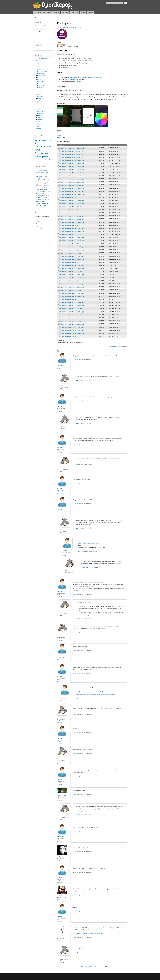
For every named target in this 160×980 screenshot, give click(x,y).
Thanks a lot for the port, (42, 200)
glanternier (60, 878)
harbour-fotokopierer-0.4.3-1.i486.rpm (71, 253)
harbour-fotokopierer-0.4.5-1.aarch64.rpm (72, 275)
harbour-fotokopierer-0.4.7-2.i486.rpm (71, 299)
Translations (39, 124)
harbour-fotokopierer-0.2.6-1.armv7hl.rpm (72, 188)
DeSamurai (39, 224)
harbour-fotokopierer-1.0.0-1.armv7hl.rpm (72, 324)
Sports (39, 92)
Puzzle (39, 115)
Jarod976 (60, 836)
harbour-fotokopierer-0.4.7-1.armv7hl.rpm (72, 287)
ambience (46, 140)
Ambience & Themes (43, 67)
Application (40, 63)
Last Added (65, 13)
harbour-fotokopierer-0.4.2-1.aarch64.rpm (72, 238)
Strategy (40, 119)
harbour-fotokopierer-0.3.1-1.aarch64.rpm (72, 201)
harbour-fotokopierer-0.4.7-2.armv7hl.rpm (72, 296)
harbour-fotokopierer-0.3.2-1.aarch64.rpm (72, 216)
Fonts (37, 126)
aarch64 (38, 140)
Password (38, 32)
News (49, 13)
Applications (39, 61)
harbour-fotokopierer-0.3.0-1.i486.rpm (71, 197)
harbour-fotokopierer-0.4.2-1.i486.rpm (71, 244)
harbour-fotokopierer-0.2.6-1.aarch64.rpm (72, 185)
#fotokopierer (72, 79)
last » (106, 967)
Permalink (59, 370)
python (38, 157)
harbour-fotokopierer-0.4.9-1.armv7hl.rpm (72, 315)
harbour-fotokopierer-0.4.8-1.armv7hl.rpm (72, 306)
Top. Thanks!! (40, 176)
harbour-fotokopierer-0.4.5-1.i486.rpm (71, 281)
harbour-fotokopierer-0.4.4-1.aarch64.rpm (72, 265)
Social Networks (42, 90)
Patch (38, 150)
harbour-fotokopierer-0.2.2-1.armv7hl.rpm (72, 167)
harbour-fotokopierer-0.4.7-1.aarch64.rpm (72, 284)
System (39, 94)
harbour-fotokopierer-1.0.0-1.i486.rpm (71, 321)
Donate (83, 13)
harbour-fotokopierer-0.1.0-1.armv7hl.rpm (72, 148)
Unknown (40, 96)
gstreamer (43, 143)
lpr (60, 697)
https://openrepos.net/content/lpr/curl (86, 690)
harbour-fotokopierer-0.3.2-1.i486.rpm (71, 210)
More (50, 159)
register (115, 347)
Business (40, 69)
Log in (110, 347)
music (49, 146)
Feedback (90, 13)
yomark (59, 896)
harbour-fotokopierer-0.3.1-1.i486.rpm (71, 207)
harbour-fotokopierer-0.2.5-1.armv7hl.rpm (72, 182)
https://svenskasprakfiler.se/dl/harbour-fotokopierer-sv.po (88, 934)
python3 (46, 157)
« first (82, 967)
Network (40, 80)
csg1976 (60, 916)
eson (58, 937)
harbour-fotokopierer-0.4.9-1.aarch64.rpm (72, 312)
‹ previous (88, 967)
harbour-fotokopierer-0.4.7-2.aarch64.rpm (72, 293)
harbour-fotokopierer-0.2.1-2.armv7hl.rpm (72, 164)
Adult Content (41, 65)
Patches (39, 84)
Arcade (39, 109)
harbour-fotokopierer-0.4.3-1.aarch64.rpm (72, 247)
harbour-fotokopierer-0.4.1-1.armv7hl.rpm (72, 231)
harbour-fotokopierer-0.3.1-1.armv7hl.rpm (72, 204)
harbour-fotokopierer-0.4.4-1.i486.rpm (71, 272)
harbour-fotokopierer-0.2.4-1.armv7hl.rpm (72, 176)
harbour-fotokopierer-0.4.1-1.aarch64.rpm (72, 228)
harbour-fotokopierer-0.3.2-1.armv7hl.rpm (72, 213)
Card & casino (41, 111)
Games (38, 101)
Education (40, 113)
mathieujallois (61, 795)
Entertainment (41, 75)
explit (59, 857)
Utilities (39, 98)
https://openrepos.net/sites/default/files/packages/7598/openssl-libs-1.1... (103, 692)
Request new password (42, 40)
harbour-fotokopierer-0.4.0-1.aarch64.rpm (72, 219)
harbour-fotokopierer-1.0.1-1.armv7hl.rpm (72, 333)
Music (39, 77)
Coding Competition (41, 59)
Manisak (38, 222)
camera (63, 137)
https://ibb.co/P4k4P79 (111, 356)
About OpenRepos (39, 13)
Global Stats (75, 13)
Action (39, 105)
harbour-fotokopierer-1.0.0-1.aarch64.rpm (72, 327)
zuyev (38, 226)
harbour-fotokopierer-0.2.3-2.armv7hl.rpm (72, 173)
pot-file (115, 417)
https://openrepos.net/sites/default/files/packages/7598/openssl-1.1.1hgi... (95, 694)
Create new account (41, 38)
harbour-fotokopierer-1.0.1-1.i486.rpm (71, 336)
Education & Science (43, 73)
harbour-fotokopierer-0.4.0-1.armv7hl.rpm (72, 222)
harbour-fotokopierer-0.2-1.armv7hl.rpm (72, 151)
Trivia (39, 122)
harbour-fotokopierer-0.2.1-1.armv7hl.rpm (72, 160)
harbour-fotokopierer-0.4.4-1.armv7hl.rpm (72, 269)
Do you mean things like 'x (43, 192)
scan (58, 137)
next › (101, 967)
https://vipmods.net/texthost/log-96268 (89, 543)
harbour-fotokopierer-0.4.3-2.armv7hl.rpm (72, 259)
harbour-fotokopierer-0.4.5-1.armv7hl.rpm (72, 278)
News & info (41, 82)
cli (50, 140)
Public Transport (42, 88)
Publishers (56, 13)
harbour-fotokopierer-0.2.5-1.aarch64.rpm (72, 179)
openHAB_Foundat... (42, 228)
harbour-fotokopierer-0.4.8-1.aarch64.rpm (72, 303)
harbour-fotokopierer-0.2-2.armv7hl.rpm (72, 154)
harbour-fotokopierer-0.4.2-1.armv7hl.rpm (72, 241)
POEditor (79, 82)
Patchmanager (41, 153)
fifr (68, 28)
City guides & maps (43, 71)
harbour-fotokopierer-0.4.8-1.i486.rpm (71, 309)
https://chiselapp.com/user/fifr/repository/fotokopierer (85, 77)
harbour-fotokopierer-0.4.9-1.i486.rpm (71, 318)
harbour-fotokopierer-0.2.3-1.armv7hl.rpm (72, 170)
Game (39, 103)
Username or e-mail (40, 26)
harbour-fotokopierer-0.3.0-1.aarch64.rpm (72, 191)
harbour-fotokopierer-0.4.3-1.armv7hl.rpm (72, 250)
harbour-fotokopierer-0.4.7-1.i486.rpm (71, 290)
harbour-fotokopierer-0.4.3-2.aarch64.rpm (72, 256)
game (37, 143)
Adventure (40, 107)
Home (34, 17)
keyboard (41, 146)
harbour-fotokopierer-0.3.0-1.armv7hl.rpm (72, 194)
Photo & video (41, 86)
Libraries (38, 128)
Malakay (60, 365)
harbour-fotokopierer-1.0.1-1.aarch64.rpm (72, 330)
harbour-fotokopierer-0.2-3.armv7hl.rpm (72, 157)
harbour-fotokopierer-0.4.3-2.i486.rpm (71, 262)
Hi (37, 170)
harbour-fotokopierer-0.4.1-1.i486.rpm (71, 235)
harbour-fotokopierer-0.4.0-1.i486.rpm (71, 225)
